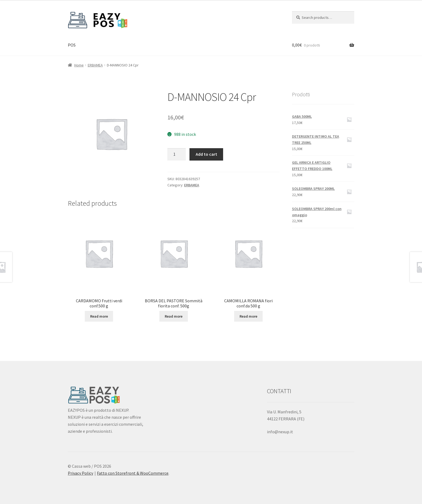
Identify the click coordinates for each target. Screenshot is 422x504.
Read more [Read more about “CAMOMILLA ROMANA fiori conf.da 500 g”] (248, 316)
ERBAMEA (95, 65)
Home (79, 65)
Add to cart (206, 154)
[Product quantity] (177, 154)
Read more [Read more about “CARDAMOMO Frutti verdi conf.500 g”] (99, 316)
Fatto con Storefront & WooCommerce (133, 473)
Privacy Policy (80, 473)
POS (72, 45)
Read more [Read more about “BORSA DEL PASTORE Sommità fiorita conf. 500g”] (174, 316)
